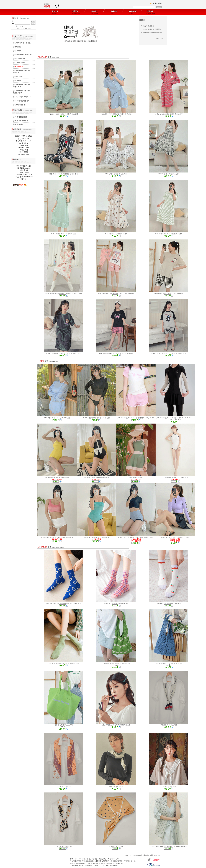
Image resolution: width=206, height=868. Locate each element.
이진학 (116, 859)
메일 (77, 866)
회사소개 (128, 855)
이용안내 (157, 855)
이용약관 (136, 855)
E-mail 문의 (24, 155)
